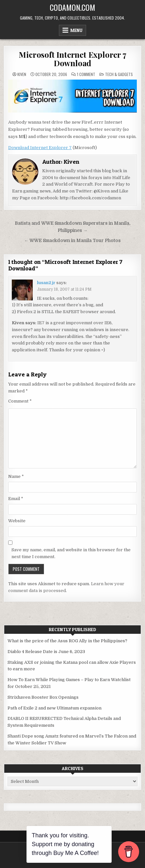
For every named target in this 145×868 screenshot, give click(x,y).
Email (16, 499)
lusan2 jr (46, 283)
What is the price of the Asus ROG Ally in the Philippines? (67, 641)
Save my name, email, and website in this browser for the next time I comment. (71, 553)
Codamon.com (72, 7)
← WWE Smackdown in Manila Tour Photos (73, 241)
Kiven (22, 74)
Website (17, 521)
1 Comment (86, 74)
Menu (76, 30)
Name (16, 476)
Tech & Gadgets (119, 74)
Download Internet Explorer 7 (40, 148)
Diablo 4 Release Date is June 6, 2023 (46, 652)
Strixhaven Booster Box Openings (43, 697)
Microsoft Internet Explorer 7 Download (72, 59)
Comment (20, 401)
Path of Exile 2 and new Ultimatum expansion (54, 708)
